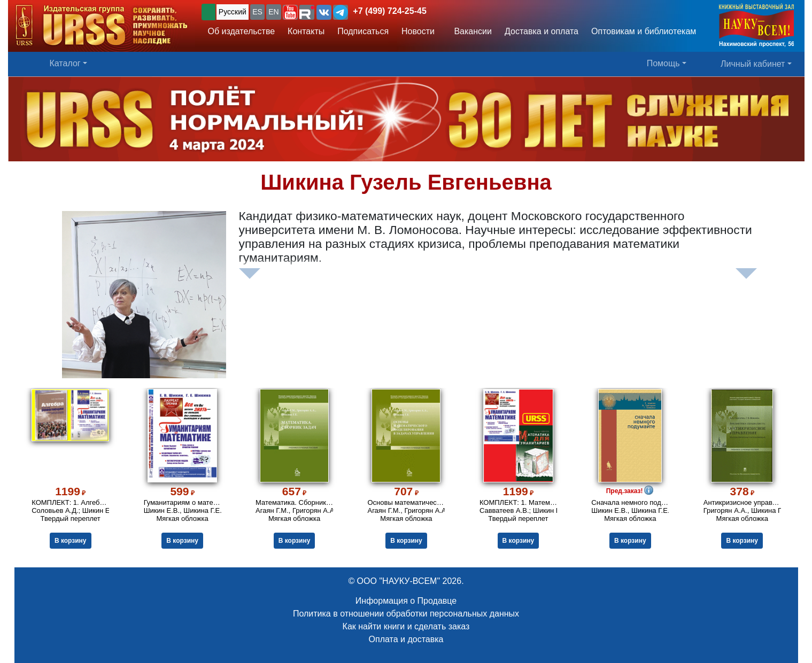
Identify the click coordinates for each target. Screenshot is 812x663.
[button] (290, 12)
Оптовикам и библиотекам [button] (644, 31)
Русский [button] (233, 12)
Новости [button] (418, 31)
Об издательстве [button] (242, 31)
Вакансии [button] (470, 31)
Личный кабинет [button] (753, 64)
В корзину (70, 541)
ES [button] (257, 12)
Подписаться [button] (363, 31)
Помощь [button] (663, 63)
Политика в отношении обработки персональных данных (406, 614)
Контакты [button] (306, 31)
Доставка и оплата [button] (542, 31)
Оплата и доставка (406, 639)
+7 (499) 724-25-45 (389, 11)
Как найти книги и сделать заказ (406, 626)
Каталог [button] (65, 63)
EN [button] (273, 12)
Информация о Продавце (406, 601)
